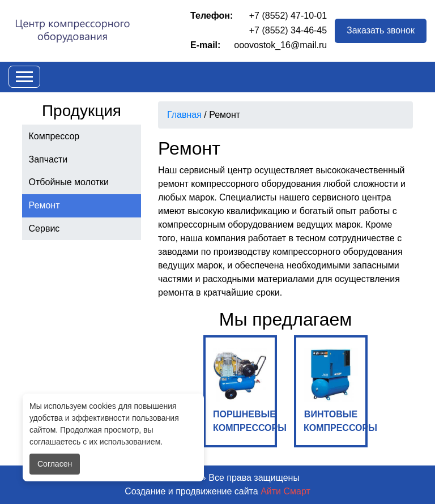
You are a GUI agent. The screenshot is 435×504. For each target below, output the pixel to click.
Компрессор (54, 136)
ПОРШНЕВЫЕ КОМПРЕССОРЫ (245, 390)
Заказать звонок (381, 30)
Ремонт (44, 205)
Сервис (44, 228)
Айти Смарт (285, 491)
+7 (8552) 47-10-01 (288, 16)
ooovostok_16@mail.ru (280, 45)
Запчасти (48, 159)
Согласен (55, 464)
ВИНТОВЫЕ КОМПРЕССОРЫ (336, 390)
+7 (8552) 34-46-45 (288, 30)
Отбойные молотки (69, 182)
